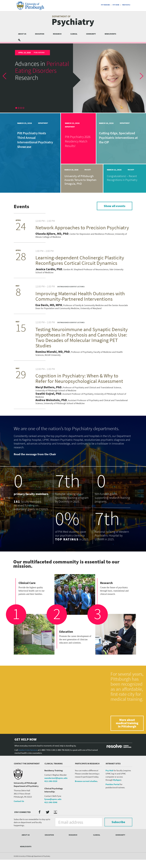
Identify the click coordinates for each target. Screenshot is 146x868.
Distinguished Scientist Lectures (71, 287)
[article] (73, 78)
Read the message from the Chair (35, 455)
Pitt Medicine (105, 5)
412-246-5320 (51, 782)
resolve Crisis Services (28, 751)
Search (21, 40)
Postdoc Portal (113, 785)
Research (57, 34)
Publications (39, 53)
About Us (22, 34)
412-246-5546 (51, 803)
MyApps (117, 781)
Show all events (114, 206)
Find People (126, 5)
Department (43, 123)
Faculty (88, 170)
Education (40, 34)
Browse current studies (86, 782)
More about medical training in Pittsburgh (127, 724)
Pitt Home (116, 5)
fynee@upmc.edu (53, 800)
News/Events (110, 34)
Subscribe (118, 823)
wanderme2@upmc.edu (56, 779)
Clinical (74, 34)
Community (91, 34)
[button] (7, 78)
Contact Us (19, 802)
